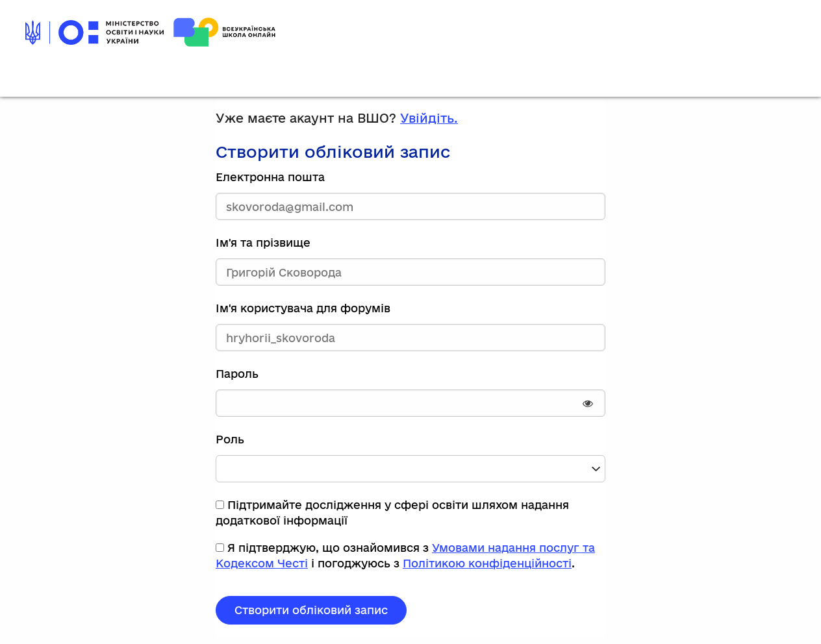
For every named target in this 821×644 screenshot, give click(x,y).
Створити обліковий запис (311, 610)
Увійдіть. (429, 118)
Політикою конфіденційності (487, 563)
